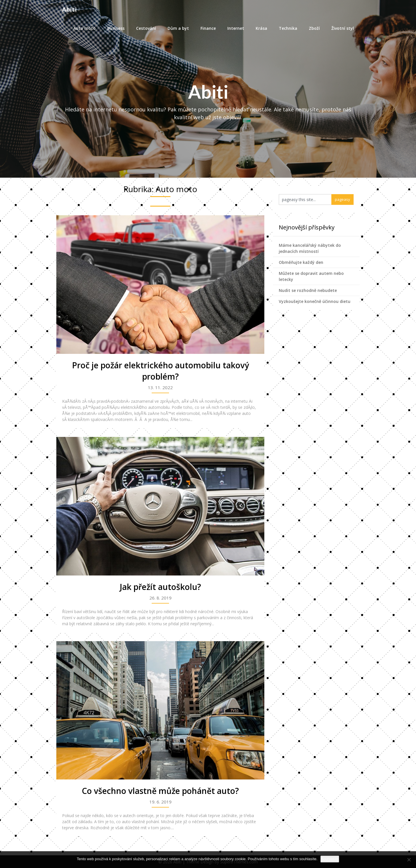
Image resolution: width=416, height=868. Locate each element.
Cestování (146, 28)
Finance (208, 28)
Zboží (314, 28)
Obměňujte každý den (301, 262)
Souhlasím (330, 859)
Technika (288, 28)
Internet (236, 28)
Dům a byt (178, 28)
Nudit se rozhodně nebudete (308, 290)
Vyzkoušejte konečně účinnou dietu (315, 301)
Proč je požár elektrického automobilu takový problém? (160, 371)
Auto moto (84, 28)
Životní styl (343, 28)
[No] (409, 860)
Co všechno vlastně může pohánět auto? (160, 791)
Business (116, 28)
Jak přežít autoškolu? (160, 587)
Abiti (69, 9)
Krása (261, 28)
